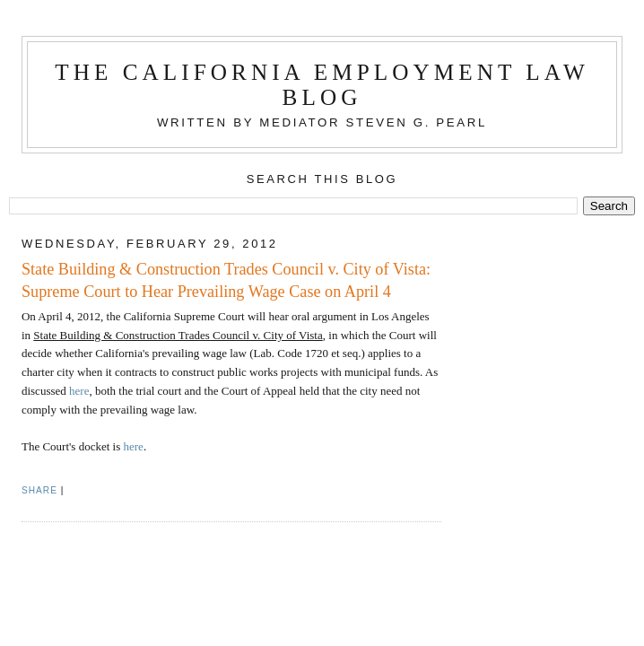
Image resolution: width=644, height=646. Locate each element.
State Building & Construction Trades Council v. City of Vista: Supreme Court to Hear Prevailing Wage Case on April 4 (226, 280)
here (79, 391)
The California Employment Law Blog (322, 85)
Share (39, 490)
